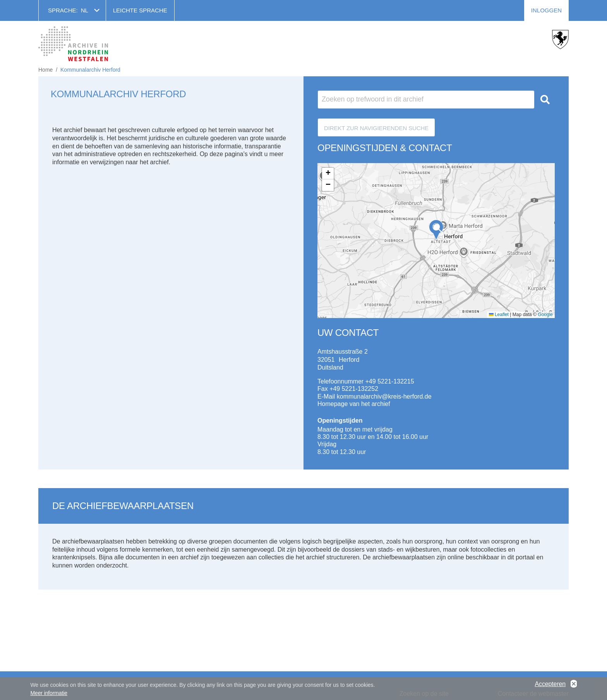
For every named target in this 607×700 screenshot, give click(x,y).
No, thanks (574, 685)
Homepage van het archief (354, 404)
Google (545, 315)
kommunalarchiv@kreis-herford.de (384, 396)
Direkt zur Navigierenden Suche (376, 128)
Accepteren (550, 684)
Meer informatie (49, 693)
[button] (436, 230)
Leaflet (499, 315)
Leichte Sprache (140, 10)
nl (85, 10)
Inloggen (546, 10)
